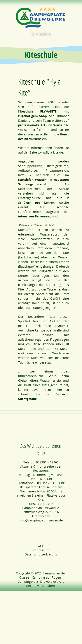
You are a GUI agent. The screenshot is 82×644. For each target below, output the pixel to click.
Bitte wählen (41, 34)
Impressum (41, 550)
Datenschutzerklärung (41, 554)
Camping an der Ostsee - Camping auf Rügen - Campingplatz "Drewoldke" (42, 577)
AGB (41, 546)
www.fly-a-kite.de (50, 152)
